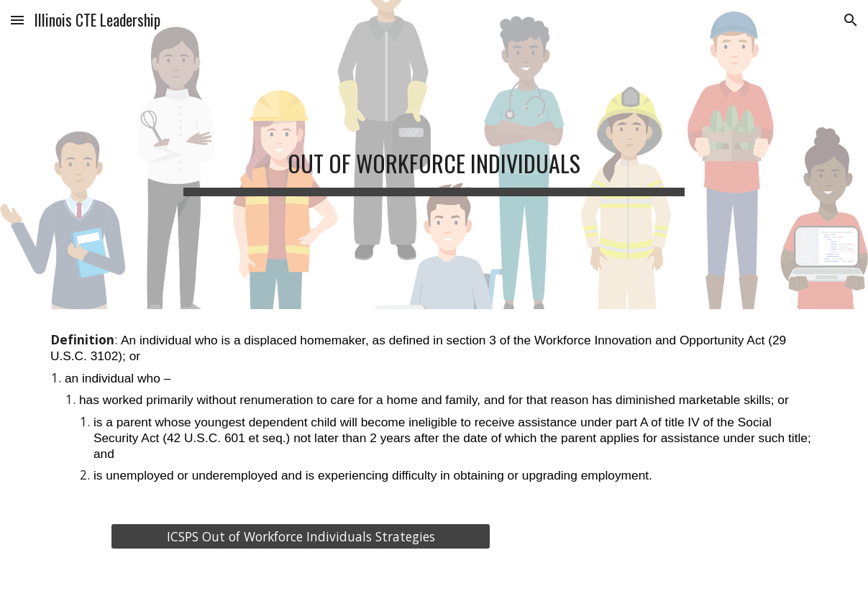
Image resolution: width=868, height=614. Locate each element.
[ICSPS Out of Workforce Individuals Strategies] (301, 537)
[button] (17, 20)
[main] (434, 155)
